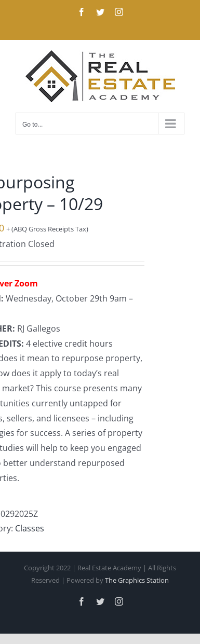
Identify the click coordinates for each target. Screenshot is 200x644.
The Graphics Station (137, 580)
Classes (30, 528)
